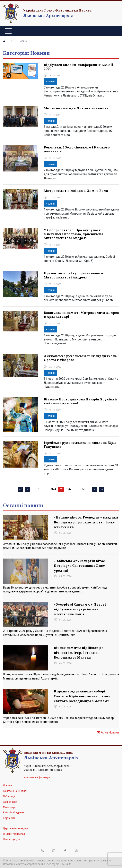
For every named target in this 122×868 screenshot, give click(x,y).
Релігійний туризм (14, 813)
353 (83, 490)
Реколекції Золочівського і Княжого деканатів (77, 149)
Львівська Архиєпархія (48, 16)
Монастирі (9, 807)
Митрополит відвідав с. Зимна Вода (76, 191)
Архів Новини (110, 732)
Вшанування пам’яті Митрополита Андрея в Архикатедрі (81, 314)
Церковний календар (15, 828)
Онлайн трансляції (14, 834)
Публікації (9, 796)
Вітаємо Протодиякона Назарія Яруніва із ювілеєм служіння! (81, 401)
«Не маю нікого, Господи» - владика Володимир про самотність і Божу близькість (86, 522)
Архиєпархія (10, 802)
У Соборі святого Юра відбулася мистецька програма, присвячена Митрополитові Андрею (73, 234)
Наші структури (12, 839)
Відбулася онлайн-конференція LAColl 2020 (78, 67)
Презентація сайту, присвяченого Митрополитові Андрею (73, 275)
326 (68, 490)
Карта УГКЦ (10, 818)
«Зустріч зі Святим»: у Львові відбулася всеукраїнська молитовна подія (80, 609)
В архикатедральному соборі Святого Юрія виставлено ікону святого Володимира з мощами (82, 696)
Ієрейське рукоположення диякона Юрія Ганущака (80, 444)
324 (54, 490)
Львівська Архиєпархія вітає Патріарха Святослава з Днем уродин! (80, 566)
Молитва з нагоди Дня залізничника (76, 108)
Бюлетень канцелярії (15, 791)
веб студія (53, 864)
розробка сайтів (36, 864)
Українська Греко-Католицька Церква (57, 10)
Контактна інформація (37, 777)
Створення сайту (13, 864)
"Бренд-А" (65, 864)
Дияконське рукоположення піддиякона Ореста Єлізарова (80, 358)
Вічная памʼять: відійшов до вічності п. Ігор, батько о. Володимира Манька (79, 652)
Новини (50, 82)
